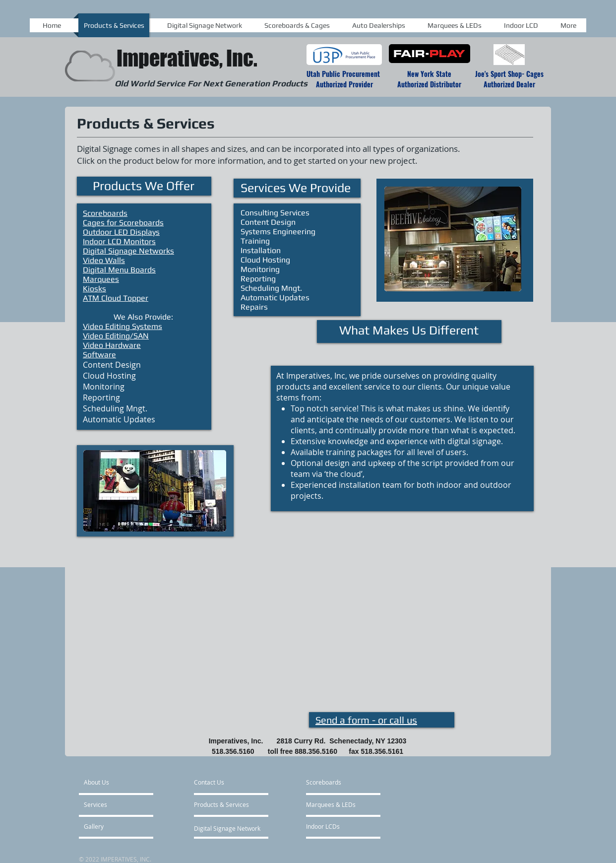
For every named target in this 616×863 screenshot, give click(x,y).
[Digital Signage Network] (227, 828)
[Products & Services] (221, 804)
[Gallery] (111, 826)
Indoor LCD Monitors (119, 241)
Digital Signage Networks (128, 251)
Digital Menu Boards (119, 270)
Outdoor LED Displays (121, 232)
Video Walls (104, 260)
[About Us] (124, 782)
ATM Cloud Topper (116, 298)
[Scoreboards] (338, 782)
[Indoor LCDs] (338, 826)
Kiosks (94, 289)
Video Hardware (112, 345)
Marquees (101, 279)
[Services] (112, 804)
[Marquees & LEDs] (338, 804)
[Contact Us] (226, 782)
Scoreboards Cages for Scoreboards (123, 218)
